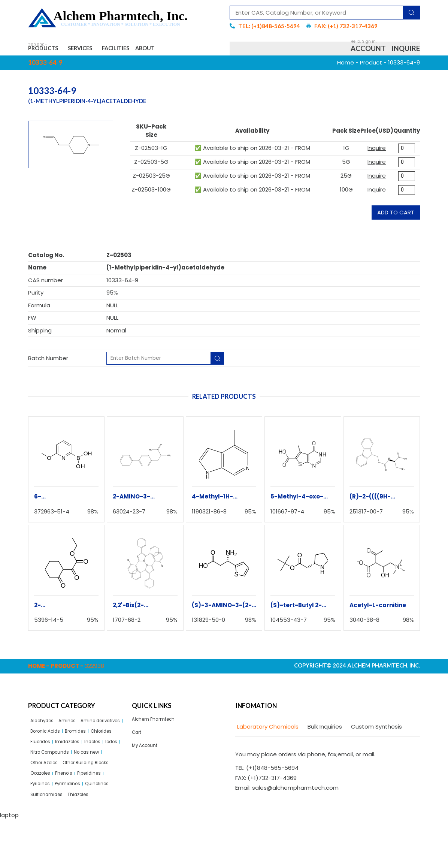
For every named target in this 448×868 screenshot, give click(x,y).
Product (371, 67)
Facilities (145, 50)
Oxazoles (105, 803)
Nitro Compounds (55, 777)
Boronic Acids (104, 739)
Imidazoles (45, 764)
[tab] (267, 731)
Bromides (43, 752)
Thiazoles (88, 842)
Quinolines (81, 829)
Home (346, 67)
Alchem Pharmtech (159, 725)
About (187, 50)
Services (99, 50)
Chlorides (75, 752)
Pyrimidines (46, 829)
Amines (75, 726)
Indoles (75, 764)
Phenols (41, 816)
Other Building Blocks (59, 803)
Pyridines (104, 816)
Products (49, 50)
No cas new (101, 777)
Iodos (98, 764)
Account (368, 50)
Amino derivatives (55, 739)
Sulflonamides (50, 842)
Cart (138, 740)
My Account (148, 755)
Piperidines (72, 816)
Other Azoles (48, 790)
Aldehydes (45, 726)
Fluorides (105, 752)
